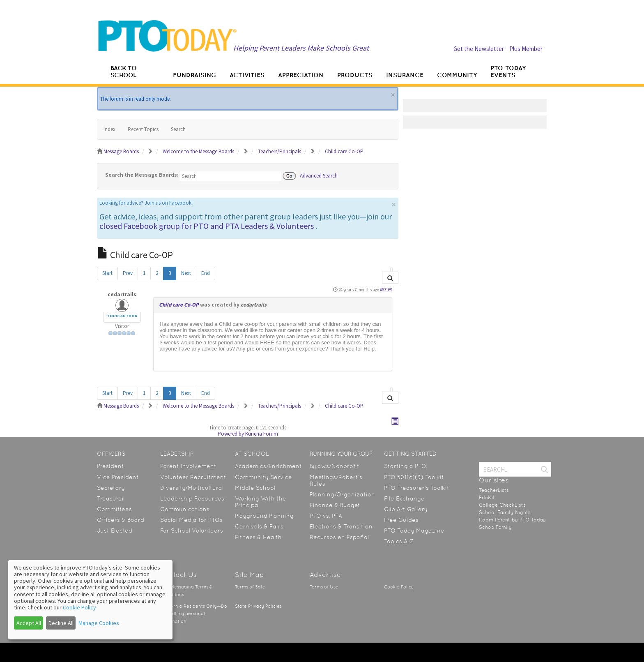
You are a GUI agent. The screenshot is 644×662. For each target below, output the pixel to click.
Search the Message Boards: (142, 175)
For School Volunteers (192, 531)
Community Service (263, 477)
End (206, 273)
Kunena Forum (262, 434)
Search (178, 129)
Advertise (325, 575)
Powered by (231, 434)
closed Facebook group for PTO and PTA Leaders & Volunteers (207, 226)
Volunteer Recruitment (193, 477)
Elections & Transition (341, 526)
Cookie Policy (399, 587)
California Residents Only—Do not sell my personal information (194, 614)
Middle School (255, 488)
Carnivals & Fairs (259, 526)
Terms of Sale (250, 587)
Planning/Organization (342, 494)
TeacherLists (494, 490)
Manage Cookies (99, 623)
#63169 (386, 290)
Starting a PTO (405, 466)
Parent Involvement (188, 466)
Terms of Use (324, 587)
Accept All (29, 623)
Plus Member (526, 49)
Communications (185, 509)
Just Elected (115, 531)
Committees (114, 509)
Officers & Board (121, 520)
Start (107, 273)
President (110, 466)
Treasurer (111, 498)
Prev (128, 273)
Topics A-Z (399, 541)
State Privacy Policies (258, 606)
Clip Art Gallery (406, 509)
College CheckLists (502, 505)
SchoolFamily (495, 527)
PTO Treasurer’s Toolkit (417, 488)
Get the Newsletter (479, 49)
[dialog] (90, 600)
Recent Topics (143, 129)
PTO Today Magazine (414, 531)
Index (109, 129)
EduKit (487, 498)
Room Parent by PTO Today (512, 520)
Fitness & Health (258, 537)
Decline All (61, 623)
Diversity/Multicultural (192, 488)
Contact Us (178, 575)
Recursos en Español (339, 537)
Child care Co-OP (179, 305)
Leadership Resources (192, 498)
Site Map (250, 575)
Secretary (111, 488)
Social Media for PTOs (191, 520)
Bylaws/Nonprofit (335, 466)
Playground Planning (264, 516)
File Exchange (404, 498)
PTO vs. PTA (326, 516)
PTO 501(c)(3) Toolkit (414, 477)
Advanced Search (319, 175)
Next (186, 273)
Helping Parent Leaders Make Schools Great (301, 48)
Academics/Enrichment (268, 466)
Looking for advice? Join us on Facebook (145, 203)
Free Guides (401, 520)
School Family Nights (505, 512)
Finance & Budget (335, 505)
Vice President (118, 477)
